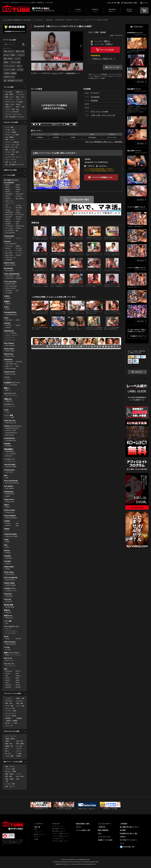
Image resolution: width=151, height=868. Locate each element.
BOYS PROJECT (11, 244)
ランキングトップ (58, 826)
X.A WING (9, 293)
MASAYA (8, 685)
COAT (18, 276)
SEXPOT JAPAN (11, 430)
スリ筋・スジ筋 (10, 130)
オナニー (19, 99)
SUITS (7, 196)
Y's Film (7, 647)
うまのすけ (9, 246)
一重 (7, 781)
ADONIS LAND (10, 284)
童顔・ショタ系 (10, 150)
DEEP (7, 187)
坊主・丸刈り (20, 776)
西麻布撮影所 (9, 449)
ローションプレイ (11, 713)
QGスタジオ (8, 658)
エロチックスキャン (12, 335)
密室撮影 (8, 718)
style (17, 523)
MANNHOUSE (9, 331)
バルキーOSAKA (11, 454)
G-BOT (7, 307)
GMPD (6, 62)
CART (144, 10)
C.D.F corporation (10, 282)
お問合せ (123, 837)
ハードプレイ (20, 94)
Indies (18, 222)
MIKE (17, 678)
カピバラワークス (10, 393)
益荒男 (18, 246)
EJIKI (7, 547)
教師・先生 (9, 744)
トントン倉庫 (9, 415)
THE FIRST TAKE (11, 364)
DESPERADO (9, 492)
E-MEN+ (7, 296)
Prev (33, 46)
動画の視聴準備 (103, 830)
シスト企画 (8, 621)
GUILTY (18, 325)
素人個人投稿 (9, 605)
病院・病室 (20, 703)
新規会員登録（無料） (131, 3)
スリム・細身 (9, 127)
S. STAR (19, 196)
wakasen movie (9, 372)
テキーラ (8, 629)
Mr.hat (6, 637)
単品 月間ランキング (58, 831)
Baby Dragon (10, 435)
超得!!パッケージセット (12, 653)
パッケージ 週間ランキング (60, 834)
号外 (17, 224)
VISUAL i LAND (10, 288)
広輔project (8, 399)
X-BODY (8, 199)
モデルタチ (20, 701)
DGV (6, 669)
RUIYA (8, 680)
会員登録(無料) (70, 73)
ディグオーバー (9, 404)
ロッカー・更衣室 (11, 716)
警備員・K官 (9, 746)
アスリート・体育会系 (12, 142)
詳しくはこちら (137, 372)
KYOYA (8, 674)
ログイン (146, 3)
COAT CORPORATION (12, 274)
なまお (6, 410)
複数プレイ (20, 92)
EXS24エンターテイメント (13, 426)
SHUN (18, 676)
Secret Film (19, 194)
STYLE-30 (8, 599)
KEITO (18, 685)
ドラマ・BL (9, 726)
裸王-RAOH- (20, 199)
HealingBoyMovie (10, 312)
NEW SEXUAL (10, 580)
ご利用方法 (102, 827)
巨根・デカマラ (9, 51)
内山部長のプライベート (12, 383)
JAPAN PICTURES (10, 534)
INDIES (8, 190)
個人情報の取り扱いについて (129, 827)
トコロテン (21, 55)
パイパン (18, 59)
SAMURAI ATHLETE (12, 428)
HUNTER (8, 217)
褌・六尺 (8, 754)
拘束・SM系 (9, 94)
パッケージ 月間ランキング (60, 836)
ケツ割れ (19, 754)
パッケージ (38, 832)
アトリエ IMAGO (11, 333)
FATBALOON (10, 512)
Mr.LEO (18, 639)
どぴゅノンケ (10, 203)
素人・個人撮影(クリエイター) (13, 81)
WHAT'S (8, 526)
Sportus (8, 219)
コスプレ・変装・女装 (12, 109)
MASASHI (9, 671)
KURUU (8, 192)
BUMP (18, 185)
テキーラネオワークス (11, 627)
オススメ (37, 837)
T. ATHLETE (9, 226)
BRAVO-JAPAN (9, 263)
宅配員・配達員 (10, 739)
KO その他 (9, 228)
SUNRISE (9, 260)
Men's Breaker (9, 343)
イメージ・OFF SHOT (12, 112)
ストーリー (9, 99)
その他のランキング (137, 336)
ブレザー (19, 749)
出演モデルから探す (10, 170)
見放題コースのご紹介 (105, 840)
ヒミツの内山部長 (11, 385)
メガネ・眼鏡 (9, 756)
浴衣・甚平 (20, 741)
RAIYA (7, 678)
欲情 (17, 366)
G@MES (7, 521)
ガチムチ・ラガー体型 (12, 135)
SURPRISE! (9, 212)
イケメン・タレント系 (12, 145)
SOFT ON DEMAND (11, 578)
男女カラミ (9, 107)
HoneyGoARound (11, 433)
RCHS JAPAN (9, 572)
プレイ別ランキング (58, 839)
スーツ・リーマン (9, 66)
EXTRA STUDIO (10, 510)
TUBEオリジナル (9, 77)
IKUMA (18, 687)
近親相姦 (19, 718)
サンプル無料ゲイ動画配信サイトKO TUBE (17, 20)
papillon (8, 496)
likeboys (7, 551)
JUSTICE (7, 323)
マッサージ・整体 (9, 70)
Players (8, 564)
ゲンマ (8, 531)
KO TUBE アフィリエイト (128, 840)
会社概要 (123, 830)
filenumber (9, 456)
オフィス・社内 (10, 708)
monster (18, 255)
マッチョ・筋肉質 (11, 132)
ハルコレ (7, 377)
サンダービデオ (10, 633)
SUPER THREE (9, 583)
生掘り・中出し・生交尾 (13, 104)
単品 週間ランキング (58, 829)
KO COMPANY (9, 183)
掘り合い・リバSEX (11, 723)
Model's (18, 212)
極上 (17, 231)
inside (18, 320)
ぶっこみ (8, 251)
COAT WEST (10, 276)
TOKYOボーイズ (11, 258)
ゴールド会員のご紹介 (83, 830)
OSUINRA (7, 556)
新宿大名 (7, 610)
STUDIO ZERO (9, 236)
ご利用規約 (123, 824)
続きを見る (140, 82)
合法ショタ (9, 201)
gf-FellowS (9, 291)
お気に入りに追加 (114, 67)
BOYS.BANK (9, 268)
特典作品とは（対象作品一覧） (103, 59)
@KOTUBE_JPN (129, 847)
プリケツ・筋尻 (15, 62)
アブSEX (19, 251)
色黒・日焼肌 (9, 779)
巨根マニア (9, 366)
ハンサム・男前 (10, 784)
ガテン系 (20, 70)
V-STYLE (19, 248)
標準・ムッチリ (10, 140)
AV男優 (19, 756)
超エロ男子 (9, 253)
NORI (18, 683)
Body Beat (9, 320)
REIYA (18, 671)
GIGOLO (8, 222)
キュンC (18, 238)
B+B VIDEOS (9, 486)
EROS (18, 187)
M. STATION (9, 231)
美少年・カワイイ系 (11, 147)
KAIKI (7, 683)
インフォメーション (104, 837)
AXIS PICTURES (10, 465)
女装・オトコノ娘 (11, 162)
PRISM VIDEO (9, 567)
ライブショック (10, 340)
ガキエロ (8, 208)
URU (17, 674)
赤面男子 (7, 302)
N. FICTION (20, 215)
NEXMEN (7, 444)
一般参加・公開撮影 (10, 73)
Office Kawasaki (10, 642)
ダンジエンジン (9, 664)
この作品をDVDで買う (79, 200)
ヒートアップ (10, 338)
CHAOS (8, 248)
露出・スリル (20, 97)
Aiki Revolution (9, 470)
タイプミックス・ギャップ (13, 157)
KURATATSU (10, 278)
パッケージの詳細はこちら (102, 177)
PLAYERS (8, 561)
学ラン (7, 749)
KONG (6, 540)
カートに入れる (107, 50)
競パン (19, 66)
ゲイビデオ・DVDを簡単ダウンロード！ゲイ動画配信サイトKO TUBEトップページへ (13, 824)
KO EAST (7, 242)
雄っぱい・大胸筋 (9, 55)
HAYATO (8, 687)
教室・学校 (9, 703)
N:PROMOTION (9, 438)
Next (81, 46)
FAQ (99, 834)
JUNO (18, 210)
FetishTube (8, 594)
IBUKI (18, 680)
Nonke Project (9, 349)
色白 (18, 779)
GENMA (7, 529)
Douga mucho (9, 499)
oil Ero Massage (11, 369)
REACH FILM (9, 354)
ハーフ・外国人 (10, 154)
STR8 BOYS (8, 360)
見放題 (36, 839)
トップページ (78, 10)
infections (19, 217)
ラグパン (19, 751)
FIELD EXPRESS (10, 516)
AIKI (7, 676)
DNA (6, 545)
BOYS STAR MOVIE (11, 481)
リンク (122, 843)
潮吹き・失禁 (20, 51)
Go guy (8, 210)
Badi (6, 475)
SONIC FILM (20, 226)
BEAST (8, 185)
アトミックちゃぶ (11, 631)
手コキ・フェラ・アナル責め (14, 102)
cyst (7, 623)
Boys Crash (9, 255)
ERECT (7, 505)
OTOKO (18, 228)
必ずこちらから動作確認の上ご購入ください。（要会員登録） (104, 142)
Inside (6, 318)
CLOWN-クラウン (10, 588)
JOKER (18, 190)
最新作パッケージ (40, 834)
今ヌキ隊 (8, 238)
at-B (17, 291)
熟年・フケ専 (20, 107)
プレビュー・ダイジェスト (13, 114)
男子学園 (19, 208)
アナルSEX (9, 92)
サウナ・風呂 (9, 706)
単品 (36, 829)
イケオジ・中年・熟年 (12, 152)
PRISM (8, 569)
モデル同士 (9, 701)
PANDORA (9, 194)
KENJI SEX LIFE (10, 421)
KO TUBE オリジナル (11, 180)
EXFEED (19, 278)
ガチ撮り (19, 205)
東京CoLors (8, 616)
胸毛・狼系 (9, 776)
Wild (17, 526)
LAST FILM (9, 472)
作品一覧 (49, 20)
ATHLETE (19, 362)
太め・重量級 (9, 137)
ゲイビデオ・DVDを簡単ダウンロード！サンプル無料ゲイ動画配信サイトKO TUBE (28, 3)
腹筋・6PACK (8, 59)
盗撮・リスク (9, 97)
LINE (17, 192)
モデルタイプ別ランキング (60, 841)
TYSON (18, 219)
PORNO (8, 328)
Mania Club (9, 215)
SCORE (8, 224)
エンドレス (19, 253)
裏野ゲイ (7, 388)
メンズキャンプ (9, 459)
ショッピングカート (104, 824)
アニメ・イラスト (11, 159)
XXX (7, 205)
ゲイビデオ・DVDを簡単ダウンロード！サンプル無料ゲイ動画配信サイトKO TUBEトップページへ (16, 8)
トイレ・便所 (20, 706)
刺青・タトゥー (10, 786)
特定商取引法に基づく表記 (129, 834)
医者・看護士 (20, 744)
